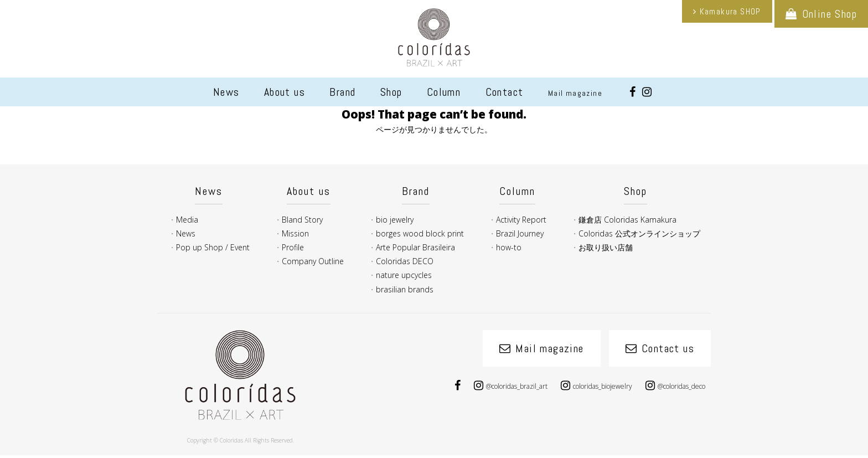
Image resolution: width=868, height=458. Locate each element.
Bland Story (302, 220)
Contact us (668, 348)
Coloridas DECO (405, 261)
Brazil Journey (520, 233)
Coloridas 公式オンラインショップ (639, 233)
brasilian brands (405, 289)
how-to (509, 247)
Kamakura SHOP (730, 11)
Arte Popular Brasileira (415, 247)
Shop (391, 92)
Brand (342, 92)
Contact (505, 92)
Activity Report (521, 220)
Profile (293, 247)
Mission (295, 233)
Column (444, 92)
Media (187, 220)
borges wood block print (420, 233)
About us (285, 92)
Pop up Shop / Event (213, 247)
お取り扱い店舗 (606, 247)
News (226, 92)
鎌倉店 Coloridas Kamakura (627, 220)
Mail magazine (575, 93)
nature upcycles (404, 275)
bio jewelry (395, 220)
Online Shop (830, 14)
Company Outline (313, 261)
